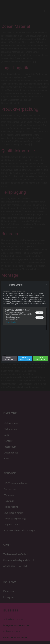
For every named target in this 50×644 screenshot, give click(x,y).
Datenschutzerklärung (18, 306)
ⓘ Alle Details (11, 337)
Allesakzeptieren (41, 343)
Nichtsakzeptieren (25, 343)
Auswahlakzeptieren (9, 343)
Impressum (7, 306)
